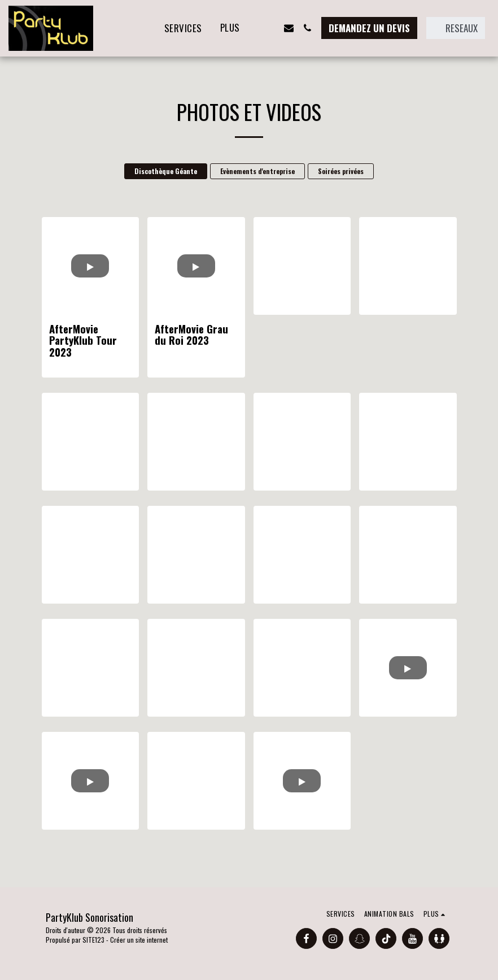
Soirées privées (341, 171)
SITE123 (93, 940)
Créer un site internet (139, 940)
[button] (270, 28)
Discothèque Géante (166, 171)
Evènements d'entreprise (257, 171)
